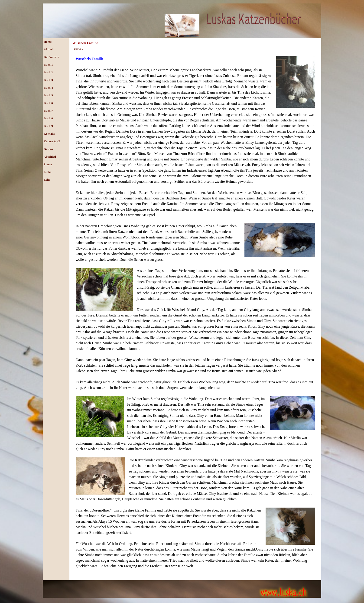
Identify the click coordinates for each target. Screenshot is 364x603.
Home (48, 42)
